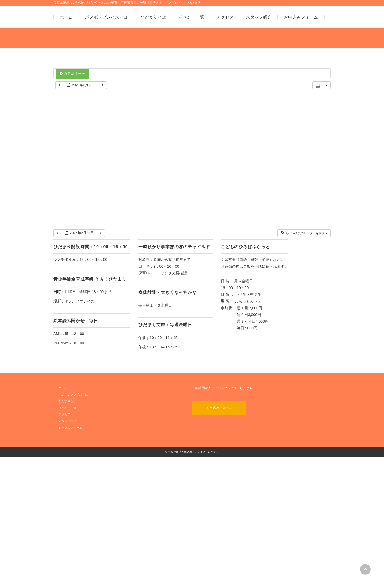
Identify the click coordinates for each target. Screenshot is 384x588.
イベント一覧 (191, 17)
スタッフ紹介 (259, 17)
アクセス (225, 17)
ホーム (66, 17)
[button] (304, 364)
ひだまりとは (153, 17)
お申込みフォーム (301, 17)
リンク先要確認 (174, 404)
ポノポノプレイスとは (106, 17)
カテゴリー (72, 74)
